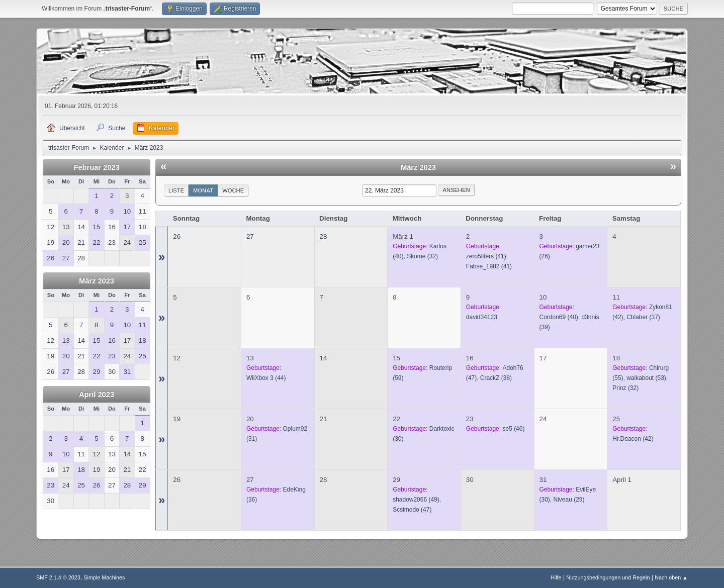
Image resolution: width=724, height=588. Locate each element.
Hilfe (556, 577)
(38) (496, 378)
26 (177, 236)
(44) (266, 378)
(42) (633, 439)
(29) (569, 500)
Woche (233, 190)
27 (250, 236)
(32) (422, 256)
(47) (412, 510)
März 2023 (97, 281)
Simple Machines (104, 577)
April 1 (622, 480)
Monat (203, 190)
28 (324, 236)
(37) (643, 317)
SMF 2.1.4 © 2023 (58, 577)
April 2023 (97, 395)
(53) (646, 378)
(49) (416, 500)
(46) (513, 429)
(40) (559, 317)
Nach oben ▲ (671, 577)
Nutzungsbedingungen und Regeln (608, 577)
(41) (486, 256)
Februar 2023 (96, 167)
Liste (176, 190)
